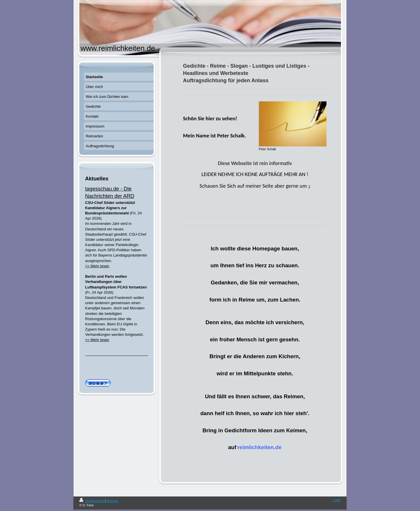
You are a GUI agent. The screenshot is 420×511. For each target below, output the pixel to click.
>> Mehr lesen (97, 266)
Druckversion (92, 501)
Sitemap (112, 501)
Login (337, 500)
